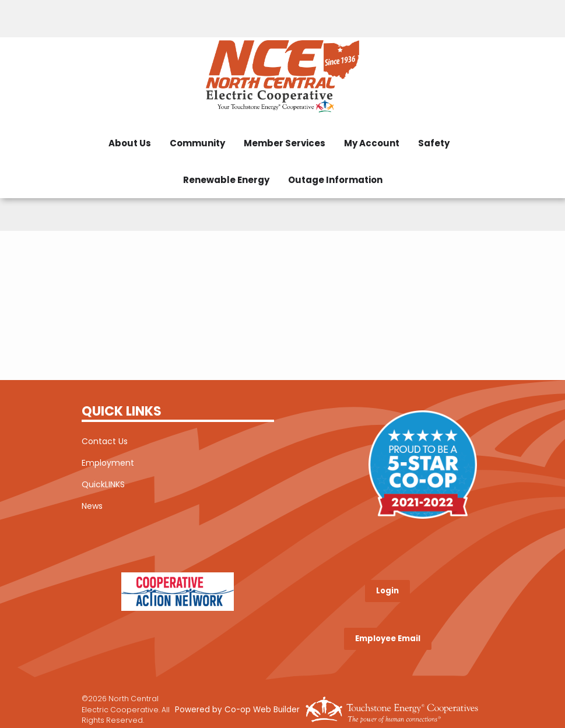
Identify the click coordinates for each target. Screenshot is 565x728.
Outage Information (335, 180)
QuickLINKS (103, 484)
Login (387, 591)
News (92, 506)
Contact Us (105, 441)
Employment (108, 463)
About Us (130, 143)
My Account (372, 143)
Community (197, 143)
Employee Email (388, 639)
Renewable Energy (226, 180)
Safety (434, 143)
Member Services (285, 143)
